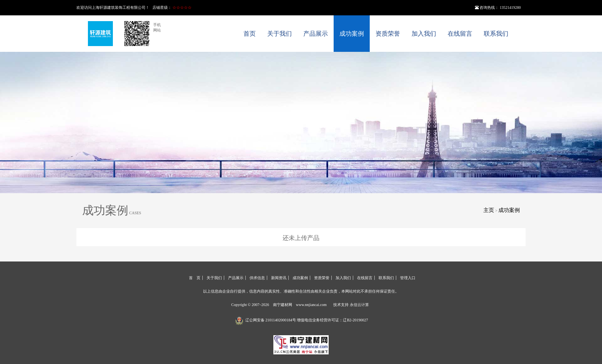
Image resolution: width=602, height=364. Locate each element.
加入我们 (424, 34)
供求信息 (257, 278)
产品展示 (316, 34)
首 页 (195, 278)
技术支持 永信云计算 (351, 305)
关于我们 (279, 34)
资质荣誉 (388, 34)
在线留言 (460, 34)
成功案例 (352, 34)
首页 (250, 34)
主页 (489, 210)
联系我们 (496, 34)
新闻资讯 (279, 278)
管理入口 (408, 278)
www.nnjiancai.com (311, 305)
